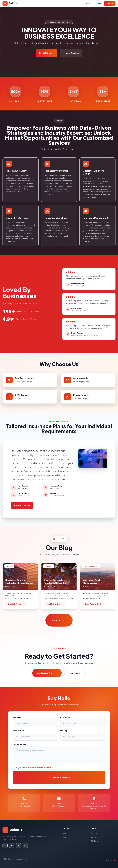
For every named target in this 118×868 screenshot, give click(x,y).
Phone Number (18, 731)
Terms (93, 837)
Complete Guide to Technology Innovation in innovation (18, 583)
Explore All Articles (59, 620)
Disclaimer (95, 841)
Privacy (94, 834)
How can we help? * (20, 744)
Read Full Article (16, 604)
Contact (110, 3)
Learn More (75, 673)
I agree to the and (34, 768)
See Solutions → (47, 53)
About (89, 3)
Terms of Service (45, 768)
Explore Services (71, 53)
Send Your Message (59, 778)
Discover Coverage (22, 505)
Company (64, 731)
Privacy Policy (31, 768)
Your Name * (18, 717)
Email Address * (66, 717)
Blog (99, 3)
